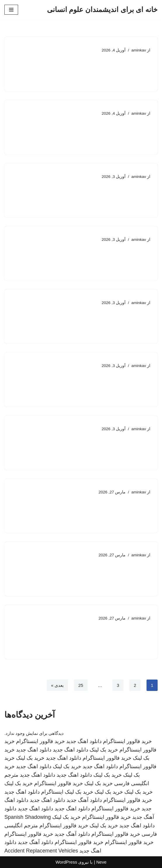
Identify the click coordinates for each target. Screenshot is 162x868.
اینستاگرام (52, 792)
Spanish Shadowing (28, 817)
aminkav (139, 50)
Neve (101, 862)
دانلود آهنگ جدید (84, 800)
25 (81, 685)
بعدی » (58, 685)
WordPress (66, 862)
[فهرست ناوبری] (11, 10)
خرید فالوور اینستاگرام (127, 741)
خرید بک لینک (104, 750)
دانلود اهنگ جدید (84, 741)
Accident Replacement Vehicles (41, 851)
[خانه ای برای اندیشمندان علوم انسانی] (102, 10)
